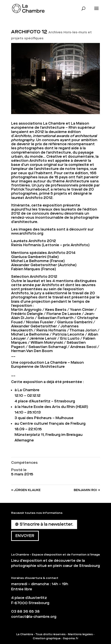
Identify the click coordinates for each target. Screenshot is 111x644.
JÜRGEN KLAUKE (26, 490)
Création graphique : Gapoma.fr (55, 638)
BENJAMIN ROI (87, 490)
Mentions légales (80, 634)
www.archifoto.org (27, 233)
